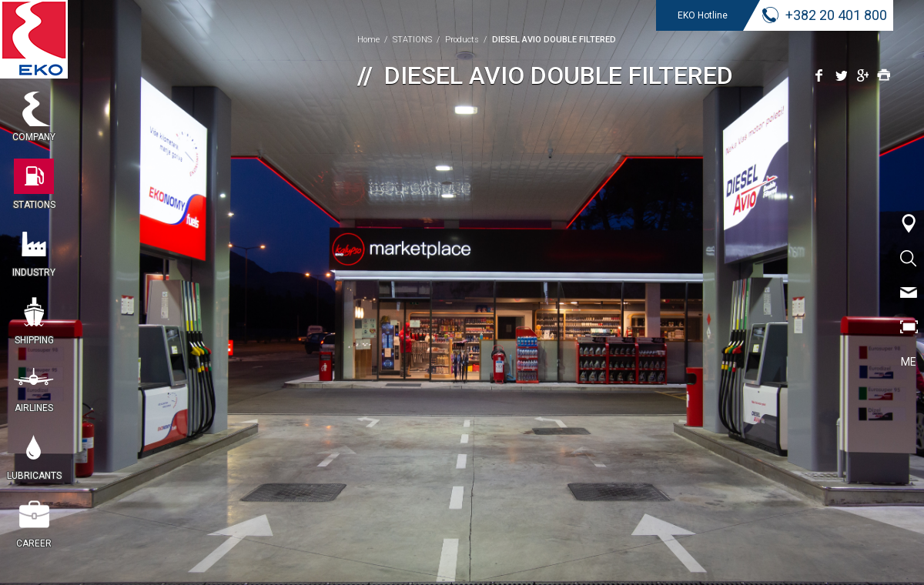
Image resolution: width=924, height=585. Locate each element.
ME (909, 362)
